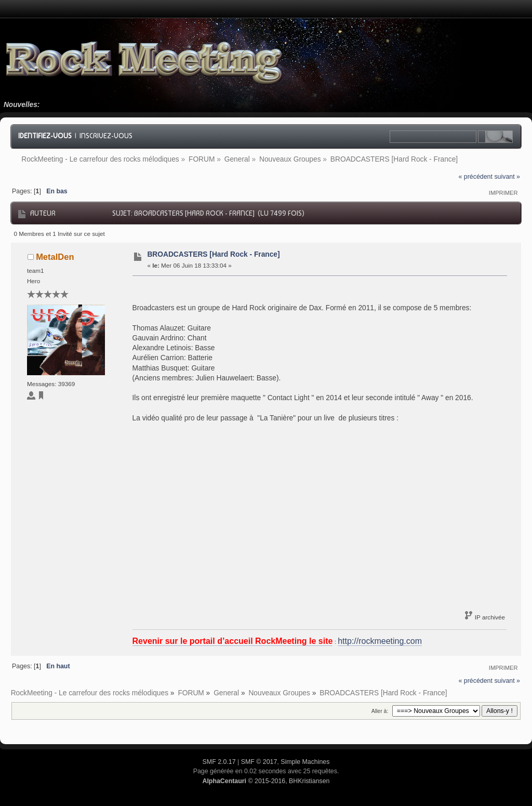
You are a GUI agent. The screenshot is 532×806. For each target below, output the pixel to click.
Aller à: (380, 711)
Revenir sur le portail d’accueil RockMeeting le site (233, 641)
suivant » (507, 177)
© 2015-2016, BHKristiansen (266, 781)
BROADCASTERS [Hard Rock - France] (213, 254)
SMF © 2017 (259, 762)
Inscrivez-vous (106, 136)
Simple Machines (305, 762)
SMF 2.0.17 (219, 762)
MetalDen (55, 257)
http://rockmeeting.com (380, 641)
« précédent (476, 177)
